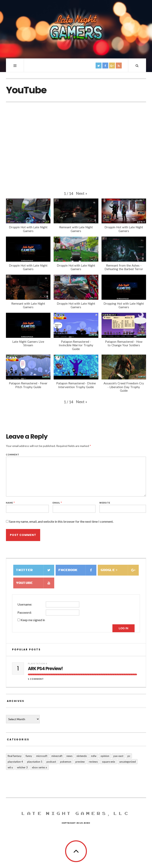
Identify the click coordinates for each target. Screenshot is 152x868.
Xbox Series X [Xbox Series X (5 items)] (39, 767)
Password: (25, 612)
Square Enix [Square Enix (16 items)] (109, 762)
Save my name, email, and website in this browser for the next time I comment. (61, 521)
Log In (123, 628)
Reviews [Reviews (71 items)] (93, 762)
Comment (13, 455)
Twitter (35, 570)
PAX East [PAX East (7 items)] (118, 756)
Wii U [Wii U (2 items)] (10, 767)
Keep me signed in (33, 620)
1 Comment (36, 679)
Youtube (35, 583)
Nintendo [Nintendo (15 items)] (82, 756)
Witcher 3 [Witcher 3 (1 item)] (22, 767)
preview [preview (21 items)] (80, 762)
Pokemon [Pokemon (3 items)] (66, 762)
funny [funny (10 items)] (29, 756)
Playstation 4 (38, 663)
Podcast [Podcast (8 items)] (51, 762)
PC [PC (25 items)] (129, 756)
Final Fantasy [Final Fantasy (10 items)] (15, 756)
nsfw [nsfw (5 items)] (94, 756)
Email (57, 503)
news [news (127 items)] (69, 756)
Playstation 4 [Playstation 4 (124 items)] (15, 762)
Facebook (78, 570)
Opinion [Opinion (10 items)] (105, 756)
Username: (25, 604)
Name (10, 503)
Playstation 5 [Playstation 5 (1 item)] (35, 762)
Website (105, 503)
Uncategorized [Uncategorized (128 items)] (128, 762)
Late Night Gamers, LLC (76, 814)
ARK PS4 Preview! (45, 669)
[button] (82, 193)
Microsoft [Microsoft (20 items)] (42, 756)
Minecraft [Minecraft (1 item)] (57, 756)
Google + (120, 570)
